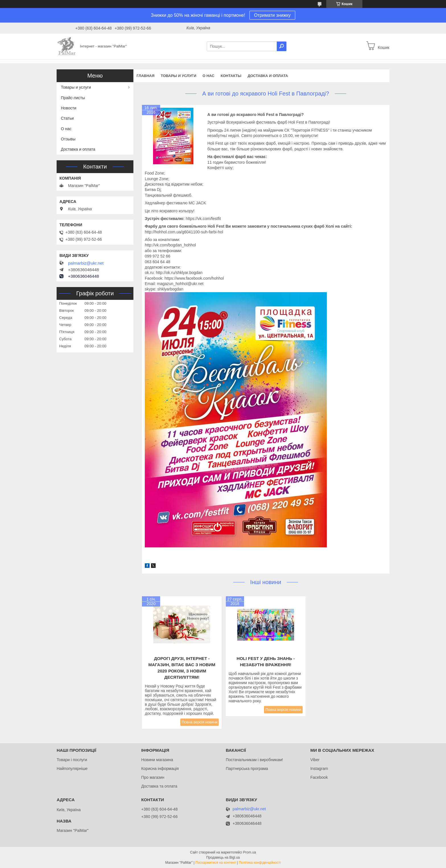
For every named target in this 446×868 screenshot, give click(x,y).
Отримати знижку (272, 15)
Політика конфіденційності (260, 863)
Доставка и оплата (268, 76)
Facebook (319, 777)
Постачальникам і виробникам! (255, 760)
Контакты (231, 76)
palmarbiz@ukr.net (86, 263)
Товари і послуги (72, 760)
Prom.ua (250, 852)
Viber (315, 760)
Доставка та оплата (159, 786)
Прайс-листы (73, 98)
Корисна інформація (160, 769)
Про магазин (153, 777)
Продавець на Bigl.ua (223, 857)
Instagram (319, 769)
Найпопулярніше (72, 769)
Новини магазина (157, 760)
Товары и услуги (178, 76)
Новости (69, 108)
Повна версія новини (200, 722)
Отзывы (68, 139)
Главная (145, 76)
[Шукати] (282, 46)
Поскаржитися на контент (216, 863)
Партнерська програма (247, 769)
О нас (208, 76)
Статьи (67, 118)
